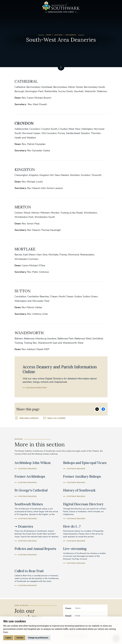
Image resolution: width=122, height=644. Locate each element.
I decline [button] (20, 638)
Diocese (59, 35)
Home (49, 35)
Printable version (29, 418)
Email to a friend (56, 418)
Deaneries (71, 35)
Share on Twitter (97, 409)
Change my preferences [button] (38, 638)
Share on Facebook (103, 409)
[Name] (90, 608)
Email (68, 616)
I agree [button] (8, 638)
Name (68, 608)
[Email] (90, 616)
